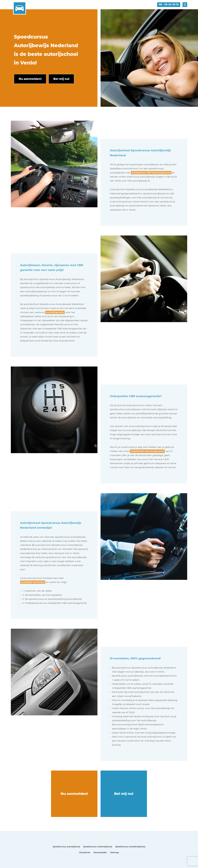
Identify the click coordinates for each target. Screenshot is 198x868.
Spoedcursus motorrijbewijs (98, 846)
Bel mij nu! (124, 794)
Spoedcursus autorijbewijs (66, 846)
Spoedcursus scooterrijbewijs (130, 846)
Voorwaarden (100, 852)
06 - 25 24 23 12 (169, 4)
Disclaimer (85, 852)
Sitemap (114, 852)
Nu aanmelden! (74, 794)
